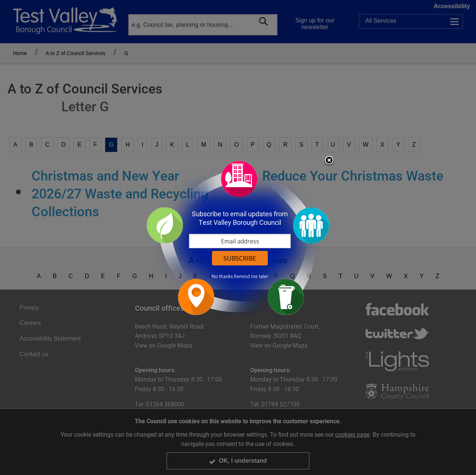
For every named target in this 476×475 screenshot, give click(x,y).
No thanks (222, 277)
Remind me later (251, 277)
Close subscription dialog (329, 161)
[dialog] (238, 238)
